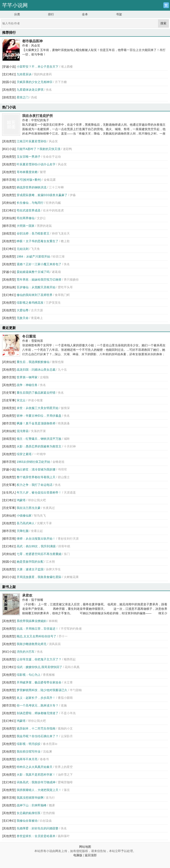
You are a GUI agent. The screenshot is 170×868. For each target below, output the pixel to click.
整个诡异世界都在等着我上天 (36, 477)
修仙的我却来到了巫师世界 (35, 295)
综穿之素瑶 (24, 454)
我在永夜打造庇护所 (38, 116)
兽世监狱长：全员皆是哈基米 (36, 836)
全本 (85, 14)
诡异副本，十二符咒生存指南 (36, 728)
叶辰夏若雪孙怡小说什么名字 (36, 164)
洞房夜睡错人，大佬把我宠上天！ (39, 790)
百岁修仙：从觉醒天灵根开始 (36, 287)
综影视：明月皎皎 (29, 744)
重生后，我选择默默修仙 (33, 362)
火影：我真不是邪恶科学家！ (36, 775)
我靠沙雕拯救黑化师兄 (32, 644)
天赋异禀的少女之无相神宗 (35, 82)
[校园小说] (9, 82)
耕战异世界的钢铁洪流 (32, 187)
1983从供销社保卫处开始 (33, 462)
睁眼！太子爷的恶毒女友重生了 (38, 241)
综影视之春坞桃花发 (30, 303)
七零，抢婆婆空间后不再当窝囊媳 (39, 554)
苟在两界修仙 (26, 218)
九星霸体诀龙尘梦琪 (30, 90)
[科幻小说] (9, 149)
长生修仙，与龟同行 (30, 203)
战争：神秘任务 (27, 385)
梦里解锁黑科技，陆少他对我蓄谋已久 (42, 690)
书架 (119, 14)
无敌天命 (23, 318)
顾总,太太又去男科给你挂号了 (36, 636)
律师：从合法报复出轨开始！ (36, 539)
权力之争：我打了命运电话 (35, 485)
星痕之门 (23, 97)
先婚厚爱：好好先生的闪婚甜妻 (38, 828)
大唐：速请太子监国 (30, 569)
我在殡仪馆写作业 (29, 751)
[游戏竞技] (9, 97)
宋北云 (21, 400)
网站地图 (85, 847)
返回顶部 (91, 855)
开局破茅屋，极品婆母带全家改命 (39, 682)
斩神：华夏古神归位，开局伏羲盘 (39, 416)
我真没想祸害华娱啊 (30, 798)
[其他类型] (9, 90)
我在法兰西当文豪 (29, 508)
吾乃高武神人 (26, 523)
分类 (17, 14)
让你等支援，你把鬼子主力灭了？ (39, 659)
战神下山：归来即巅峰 (32, 805)
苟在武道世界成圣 (29, 210)
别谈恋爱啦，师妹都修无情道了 (38, 713)
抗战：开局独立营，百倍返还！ (38, 629)
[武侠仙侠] (9, 203)
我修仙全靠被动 (27, 821)
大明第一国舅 (26, 226)
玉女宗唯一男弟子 (29, 157)
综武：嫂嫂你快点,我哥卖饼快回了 (39, 667)
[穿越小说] (9, 67)
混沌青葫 (23, 431)
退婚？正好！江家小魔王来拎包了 (39, 264)
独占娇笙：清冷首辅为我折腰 (36, 469)
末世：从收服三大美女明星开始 (38, 408)
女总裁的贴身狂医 (29, 813)
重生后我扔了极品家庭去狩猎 (36, 393)
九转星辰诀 (24, 74)
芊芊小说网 (15, 5)
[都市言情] (9, 180)
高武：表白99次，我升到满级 (36, 546)
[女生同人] (9, 492)
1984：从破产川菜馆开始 (33, 256)
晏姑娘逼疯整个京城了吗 (33, 272)
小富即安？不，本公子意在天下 (38, 67)
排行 (51, 14)
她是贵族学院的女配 (30, 562)
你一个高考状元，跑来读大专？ (38, 705)
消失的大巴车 (26, 652)
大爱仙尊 (23, 310)
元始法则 (23, 249)
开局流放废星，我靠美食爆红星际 (39, 577)
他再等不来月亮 (27, 759)
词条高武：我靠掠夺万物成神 (36, 782)
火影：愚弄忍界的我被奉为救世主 (39, 446)
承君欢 (27, 595)
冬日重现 (29, 336)
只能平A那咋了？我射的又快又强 (39, 149)
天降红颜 (23, 531)
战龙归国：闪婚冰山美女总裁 (36, 370)
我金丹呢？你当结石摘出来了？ (38, 736)
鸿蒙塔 (21, 500)
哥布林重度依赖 (27, 172)
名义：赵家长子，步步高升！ (36, 698)
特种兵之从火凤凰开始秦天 (35, 767)
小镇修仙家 (24, 516)
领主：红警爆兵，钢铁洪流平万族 (39, 439)
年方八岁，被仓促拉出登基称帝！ (39, 492)
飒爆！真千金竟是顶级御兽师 (36, 423)
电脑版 (78, 855)
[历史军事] (9, 393)
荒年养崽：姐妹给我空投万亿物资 (39, 280)
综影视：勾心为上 (29, 675)
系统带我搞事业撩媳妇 (32, 621)
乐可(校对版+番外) (29, 180)
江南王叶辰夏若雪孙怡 (32, 141)
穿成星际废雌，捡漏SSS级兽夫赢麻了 (42, 195)
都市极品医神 (32, 41)
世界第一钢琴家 (27, 377)
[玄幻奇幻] (9, 74)
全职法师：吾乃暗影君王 (33, 233)
